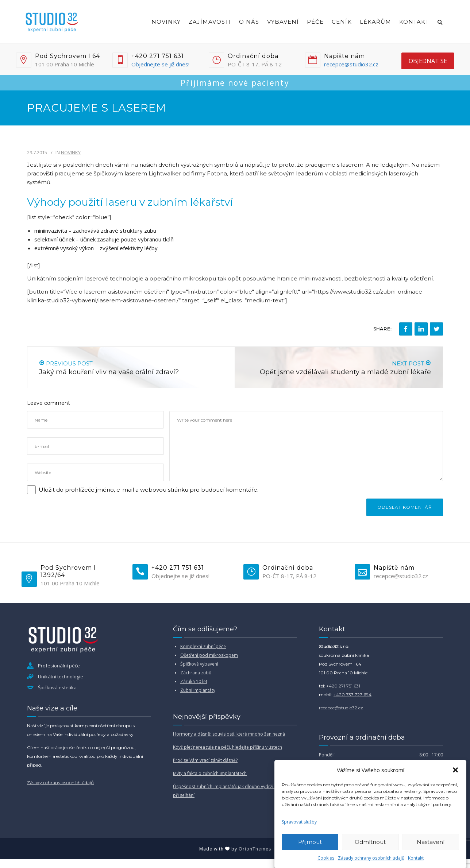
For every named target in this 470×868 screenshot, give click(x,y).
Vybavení (283, 22)
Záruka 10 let (194, 681)
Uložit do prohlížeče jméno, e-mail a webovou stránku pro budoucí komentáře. (149, 490)
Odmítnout (370, 842)
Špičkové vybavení (199, 664)
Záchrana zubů (196, 673)
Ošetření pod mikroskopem (209, 655)
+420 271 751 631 (343, 686)
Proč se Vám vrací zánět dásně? (205, 760)
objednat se (428, 61)
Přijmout (310, 842)
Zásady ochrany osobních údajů (371, 858)
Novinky (166, 22)
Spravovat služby (299, 822)
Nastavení (431, 842)
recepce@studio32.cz (351, 64)
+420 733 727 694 (352, 695)
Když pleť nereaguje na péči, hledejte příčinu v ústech (228, 747)
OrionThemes (255, 849)
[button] (455, 770)
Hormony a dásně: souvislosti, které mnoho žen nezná (229, 734)
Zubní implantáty (198, 690)
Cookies (326, 858)
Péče (315, 22)
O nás (249, 22)
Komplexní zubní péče (203, 646)
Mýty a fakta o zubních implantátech (210, 773)
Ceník (342, 22)
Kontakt (416, 858)
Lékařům (375, 22)
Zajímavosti (210, 22)
